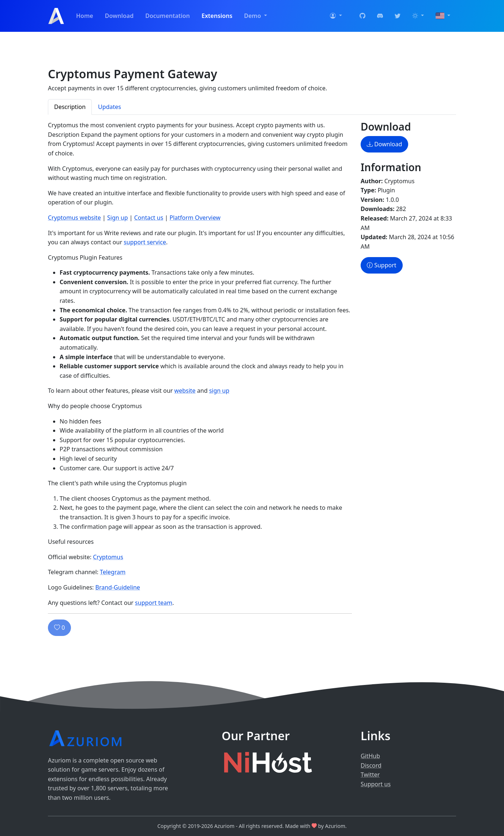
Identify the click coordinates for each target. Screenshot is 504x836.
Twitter (370, 775)
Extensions (217, 16)
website (185, 391)
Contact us (149, 218)
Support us (376, 784)
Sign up (118, 218)
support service (145, 242)
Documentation (168, 16)
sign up (219, 391)
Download (119, 16)
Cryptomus (108, 557)
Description (70, 107)
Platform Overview (195, 218)
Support (382, 265)
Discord (371, 765)
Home (85, 16)
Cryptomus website (74, 218)
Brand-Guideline (118, 587)
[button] (336, 16)
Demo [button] (253, 16)
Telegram (113, 572)
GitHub (370, 756)
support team (154, 603)
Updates (110, 107)
